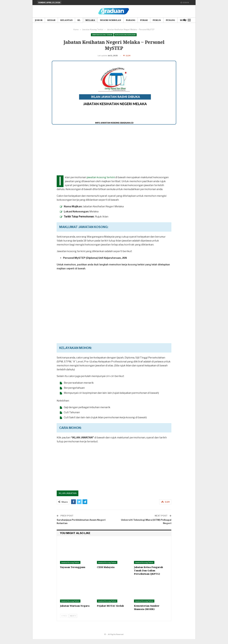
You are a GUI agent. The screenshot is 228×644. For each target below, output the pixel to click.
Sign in (185, 3)
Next (73, 621)
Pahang (131, 20)
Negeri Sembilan (110, 20)
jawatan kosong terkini (101, 182)
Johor (39, 20)
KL (79, 20)
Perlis (157, 20)
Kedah (51, 20)
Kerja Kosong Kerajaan (125, 35)
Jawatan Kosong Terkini (102, 35)
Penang (170, 20)
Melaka (90, 20)
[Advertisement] (114, 158)
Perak (144, 20)
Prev (64, 621)
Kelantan (66, 20)
